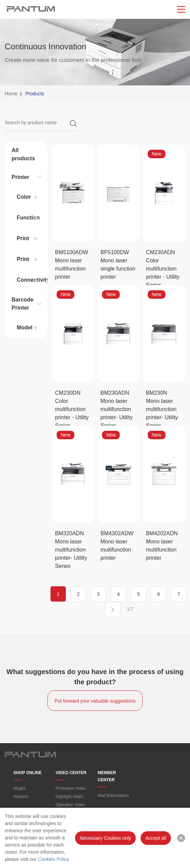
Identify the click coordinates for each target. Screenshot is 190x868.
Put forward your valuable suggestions (95, 701)
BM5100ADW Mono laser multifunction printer (71, 265)
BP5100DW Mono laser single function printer (118, 265)
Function (28, 218)
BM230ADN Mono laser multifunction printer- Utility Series (116, 409)
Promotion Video (71, 788)
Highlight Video (69, 797)
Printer (20, 177)
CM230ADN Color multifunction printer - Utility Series (163, 269)
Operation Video (70, 805)
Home (11, 94)
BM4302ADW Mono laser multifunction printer (117, 546)
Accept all (156, 838)
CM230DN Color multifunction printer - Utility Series (72, 409)
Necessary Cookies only (105, 838)
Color (24, 197)
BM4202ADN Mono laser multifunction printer (162, 546)
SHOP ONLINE (28, 773)
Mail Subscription (113, 796)
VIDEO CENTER (71, 773)
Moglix (20, 788)
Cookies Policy (54, 859)
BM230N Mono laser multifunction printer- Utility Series (162, 409)
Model (25, 327)
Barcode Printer (23, 304)
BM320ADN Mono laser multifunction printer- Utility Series (71, 550)
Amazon (21, 797)
